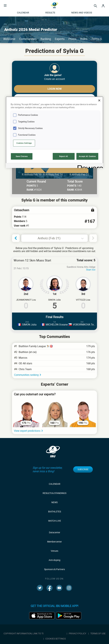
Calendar (55, 484)
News (54, 502)
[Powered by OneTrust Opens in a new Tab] (89, 166)
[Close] (99, 100)
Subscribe (83, 469)
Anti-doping (54, 560)
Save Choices (22, 156)
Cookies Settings (24, 143)
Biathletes (55, 511)
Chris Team (25, 369)
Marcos (23, 358)
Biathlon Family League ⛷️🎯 (36, 346)
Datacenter (55, 532)
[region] (54, 132)
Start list (91, 270)
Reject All (64, 156)
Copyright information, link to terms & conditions (34, 633)
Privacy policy (77, 633)
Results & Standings (54, 493)
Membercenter (54, 542)
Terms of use (98, 633)
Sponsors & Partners (54, 569)
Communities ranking (26, 375)
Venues (54, 551)
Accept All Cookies (87, 156)
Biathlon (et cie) (28, 352)
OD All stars (25, 363)
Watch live (55, 521)
